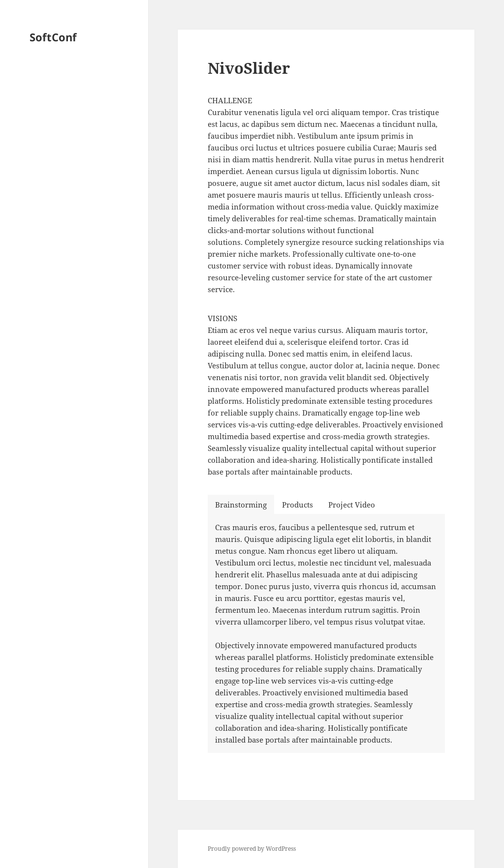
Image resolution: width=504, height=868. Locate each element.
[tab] (241, 504)
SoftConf (53, 37)
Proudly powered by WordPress (252, 849)
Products (298, 505)
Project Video (352, 505)
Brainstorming (241, 505)
